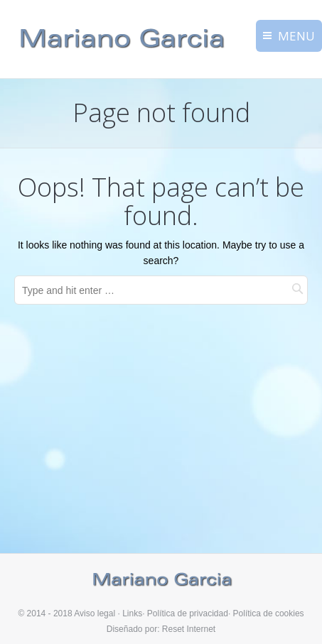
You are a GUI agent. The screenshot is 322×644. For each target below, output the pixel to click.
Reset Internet (189, 629)
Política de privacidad (188, 613)
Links (132, 613)
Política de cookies (269, 613)
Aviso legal (95, 613)
